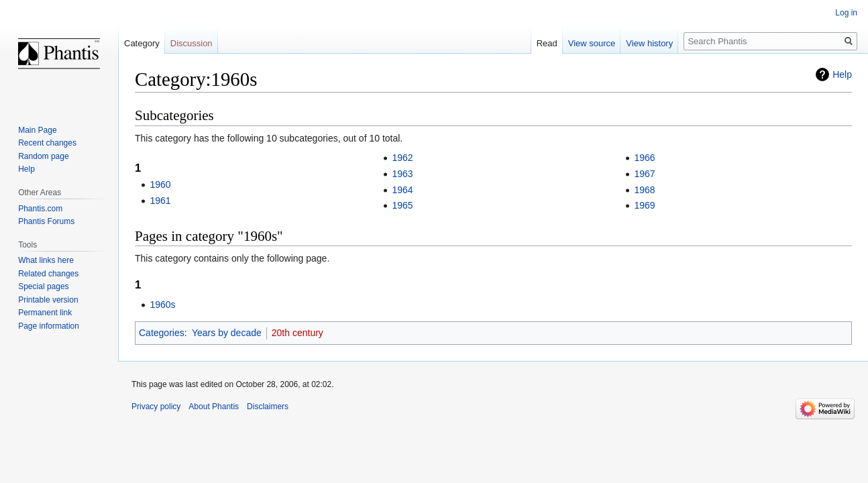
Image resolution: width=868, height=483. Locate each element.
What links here (46, 260)
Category (142, 43)
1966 (644, 158)
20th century (297, 333)
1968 (644, 190)
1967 (644, 174)
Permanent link (45, 313)
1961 (160, 201)
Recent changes (47, 143)
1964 (402, 190)
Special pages (43, 286)
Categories (162, 333)
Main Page (37, 130)
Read (547, 43)
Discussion (192, 43)
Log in (846, 13)
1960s (162, 305)
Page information (49, 326)
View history (649, 43)
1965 (402, 205)
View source (592, 43)
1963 (402, 174)
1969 (644, 205)
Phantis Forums (46, 221)
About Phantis (214, 407)
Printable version (48, 300)
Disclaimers (268, 407)
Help (842, 74)
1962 (402, 158)
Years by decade (227, 333)
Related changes (48, 274)
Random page (43, 156)
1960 (160, 184)
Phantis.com (40, 209)
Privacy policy (156, 407)
